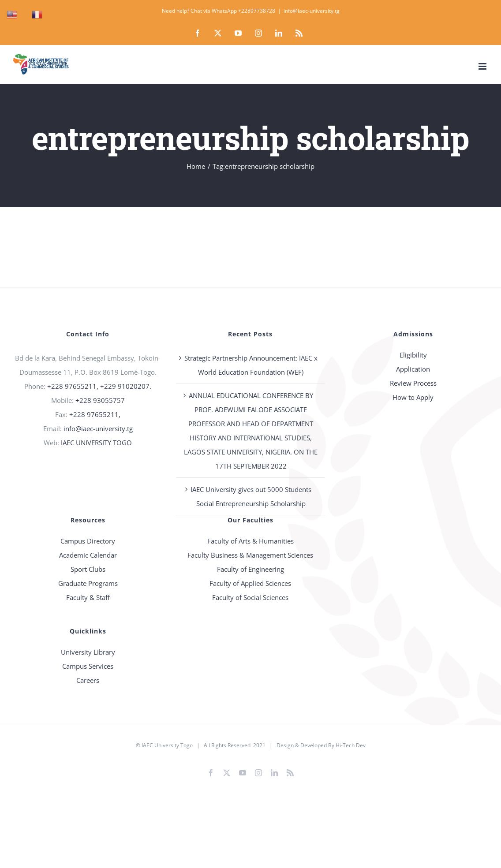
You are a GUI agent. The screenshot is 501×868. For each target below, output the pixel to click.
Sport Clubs (88, 569)
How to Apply (413, 397)
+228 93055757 (100, 400)
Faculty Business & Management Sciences (250, 555)
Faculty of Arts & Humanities (250, 541)
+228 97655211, (95, 414)
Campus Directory (88, 541)
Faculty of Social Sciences (250, 597)
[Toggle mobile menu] (483, 66)
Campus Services (88, 666)
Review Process (413, 383)
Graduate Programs (88, 583)
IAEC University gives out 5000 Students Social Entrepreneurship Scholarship (251, 496)
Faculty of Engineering (250, 569)
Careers (88, 680)
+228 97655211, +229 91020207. (99, 386)
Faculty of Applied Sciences (250, 583)
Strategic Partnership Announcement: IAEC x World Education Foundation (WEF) (251, 365)
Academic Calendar (88, 555)
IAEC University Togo (167, 745)
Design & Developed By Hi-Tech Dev (321, 745)
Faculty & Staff (88, 597)
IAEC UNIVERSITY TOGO (96, 443)
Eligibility (413, 355)
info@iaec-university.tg (312, 11)
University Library (88, 652)
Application (413, 369)
